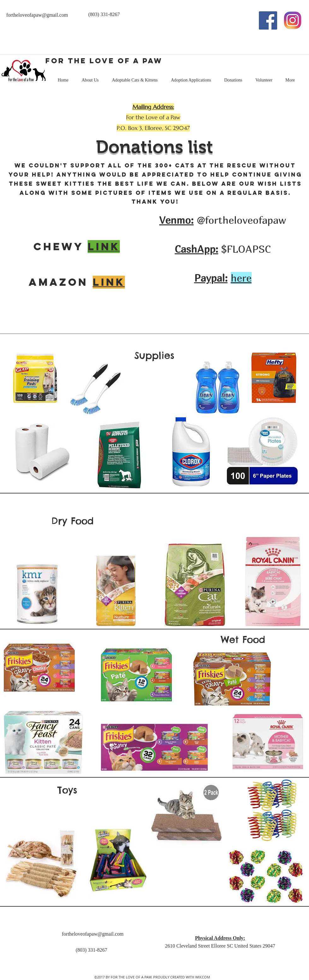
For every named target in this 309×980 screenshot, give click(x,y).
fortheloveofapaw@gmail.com (37, 15)
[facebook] (268, 20)
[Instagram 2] (293, 20)
